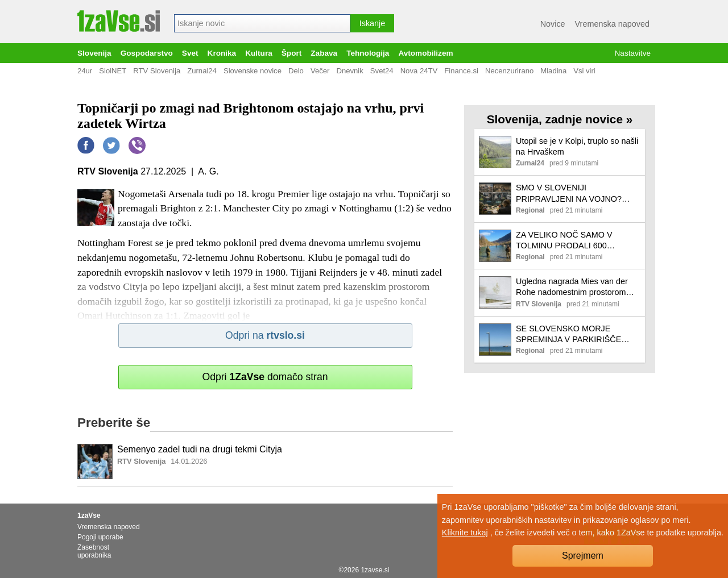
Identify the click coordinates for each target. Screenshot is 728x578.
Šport (292, 53)
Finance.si (461, 71)
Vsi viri (584, 71)
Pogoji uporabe (100, 537)
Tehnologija (368, 53)
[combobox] (262, 23)
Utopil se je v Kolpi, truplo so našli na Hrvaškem (577, 146)
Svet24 (382, 71)
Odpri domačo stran (265, 377)
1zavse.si (375, 570)
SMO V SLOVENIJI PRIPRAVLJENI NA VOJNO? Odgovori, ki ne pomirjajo (569, 194)
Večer (320, 71)
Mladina (553, 71)
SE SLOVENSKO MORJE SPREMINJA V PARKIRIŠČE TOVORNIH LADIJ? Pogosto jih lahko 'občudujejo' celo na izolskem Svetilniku (573, 334)
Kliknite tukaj (465, 533)
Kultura (259, 53)
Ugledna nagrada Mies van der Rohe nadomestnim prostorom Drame (572, 287)
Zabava (324, 53)
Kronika (222, 53)
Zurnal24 (202, 71)
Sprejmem (583, 556)
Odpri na (265, 335)
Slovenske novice (253, 71)
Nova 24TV (419, 71)
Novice (553, 24)
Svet (190, 53)
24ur (85, 71)
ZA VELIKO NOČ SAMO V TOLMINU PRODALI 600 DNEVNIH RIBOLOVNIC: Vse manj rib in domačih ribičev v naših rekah (570, 241)
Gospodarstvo (147, 53)
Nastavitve (633, 53)
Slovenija (94, 53)
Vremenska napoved (612, 24)
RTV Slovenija (157, 71)
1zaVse (89, 515)
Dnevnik (349, 71)
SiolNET (113, 71)
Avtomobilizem (425, 53)
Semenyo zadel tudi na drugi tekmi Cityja (200, 449)
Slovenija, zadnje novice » (560, 119)
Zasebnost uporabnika (94, 551)
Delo (296, 71)
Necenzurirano (509, 71)
